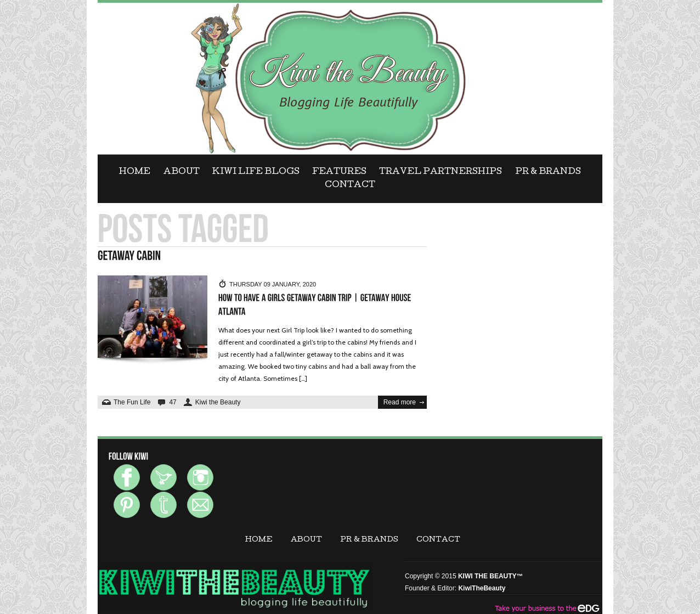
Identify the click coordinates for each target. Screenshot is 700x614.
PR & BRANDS (548, 172)
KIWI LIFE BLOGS (256, 172)
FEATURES (339, 172)
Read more (400, 402)
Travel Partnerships (441, 172)
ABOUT (182, 172)
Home (135, 172)
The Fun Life (132, 402)
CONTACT (350, 185)
